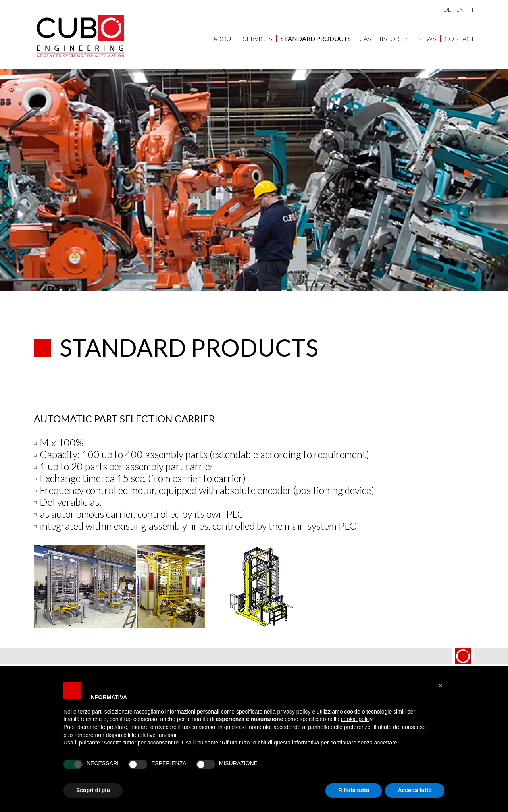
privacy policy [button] (294, 712)
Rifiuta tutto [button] (354, 790)
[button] (441, 685)
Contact (459, 38)
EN (460, 9)
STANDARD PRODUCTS (316, 38)
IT (471, 9)
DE (447, 9)
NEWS (427, 38)
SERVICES (258, 38)
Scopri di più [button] (93, 790)
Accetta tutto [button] (415, 790)
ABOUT (224, 38)
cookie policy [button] (357, 719)
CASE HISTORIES (384, 38)
